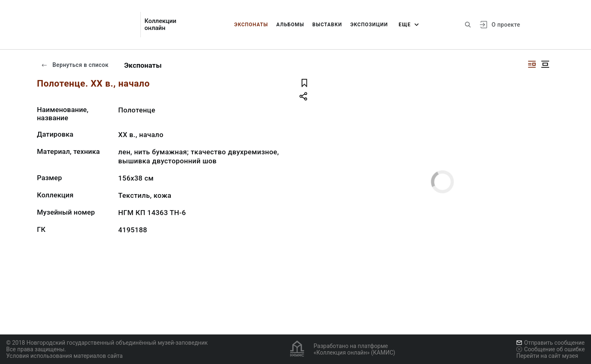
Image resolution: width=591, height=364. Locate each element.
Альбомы (290, 25)
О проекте (506, 25)
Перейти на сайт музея (547, 356)
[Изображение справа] (532, 64)
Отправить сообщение (550, 343)
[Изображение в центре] (545, 64)
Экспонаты (251, 25)
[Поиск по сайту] (468, 25)
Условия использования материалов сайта (64, 356)
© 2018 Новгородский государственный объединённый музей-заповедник (107, 343)
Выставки (327, 25)
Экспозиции (369, 25)
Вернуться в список (75, 65)
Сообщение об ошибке (551, 349)
